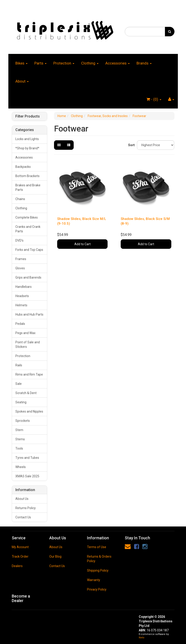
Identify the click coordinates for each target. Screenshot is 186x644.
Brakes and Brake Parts (28, 187)
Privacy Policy (97, 589)
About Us (22, 499)
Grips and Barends (28, 277)
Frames (21, 259)
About (22, 81)
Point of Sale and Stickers (28, 344)
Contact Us (23, 517)
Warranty (94, 580)
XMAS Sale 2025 (27, 476)
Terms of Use (97, 547)
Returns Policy (26, 508)
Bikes (21, 63)
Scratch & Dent (26, 393)
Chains (20, 199)
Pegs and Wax (25, 333)
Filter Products (28, 116)
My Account (20, 547)
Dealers (17, 566)
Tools (19, 448)
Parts (40, 63)
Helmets (21, 305)
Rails (19, 365)
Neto (142, 638)
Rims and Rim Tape (29, 374)
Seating (21, 402)
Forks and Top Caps (29, 250)
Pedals (20, 324)
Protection (64, 63)
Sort (131, 145)
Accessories (118, 63)
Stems (20, 439)
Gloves (20, 268)
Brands (144, 63)
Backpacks (23, 167)
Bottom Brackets (27, 176)
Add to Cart (82, 244)
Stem (19, 430)
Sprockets (23, 421)
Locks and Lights (27, 139)
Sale (19, 384)
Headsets (22, 296)
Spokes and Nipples (29, 411)
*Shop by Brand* (27, 148)
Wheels (21, 467)
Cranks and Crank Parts (28, 229)
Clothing (90, 63)
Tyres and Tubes (27, 458)
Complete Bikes (27, 217)
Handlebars (24, 287)
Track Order (20, 556)
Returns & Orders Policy (99, 559)
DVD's (19, 240)
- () (154, 99)
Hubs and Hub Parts (29, 314)
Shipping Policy (98, 570)
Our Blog (55, 556)
